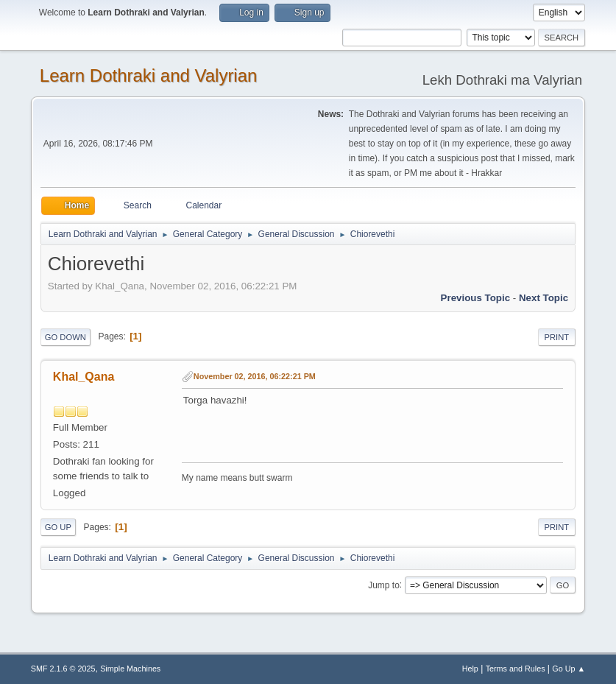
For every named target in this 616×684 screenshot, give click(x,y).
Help (470, 669)
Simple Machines (130, 669)
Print (557, 337)
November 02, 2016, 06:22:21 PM (255, 376)
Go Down (66, 337)
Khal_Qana (84, 377)
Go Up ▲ (569, 669)
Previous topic (476, 298)
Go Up (58, 527)
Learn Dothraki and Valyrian (149, 75)
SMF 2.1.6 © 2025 (63, 669)
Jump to (384, 585)
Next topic (544, 298)
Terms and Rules (516, 669)
